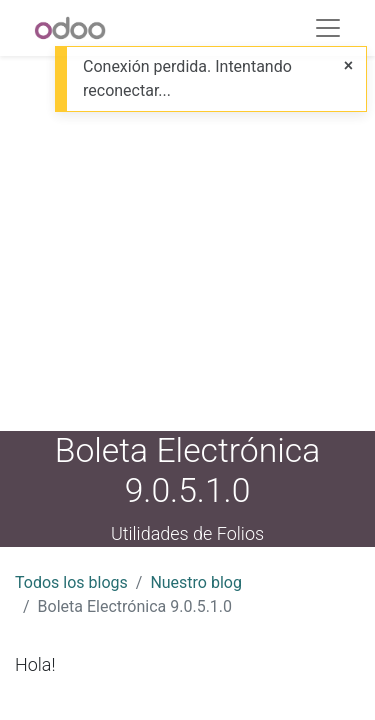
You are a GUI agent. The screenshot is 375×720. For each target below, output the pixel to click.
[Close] (348, 66)
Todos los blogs (71, 582)
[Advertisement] (187, 243)
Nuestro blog (196, 582)
